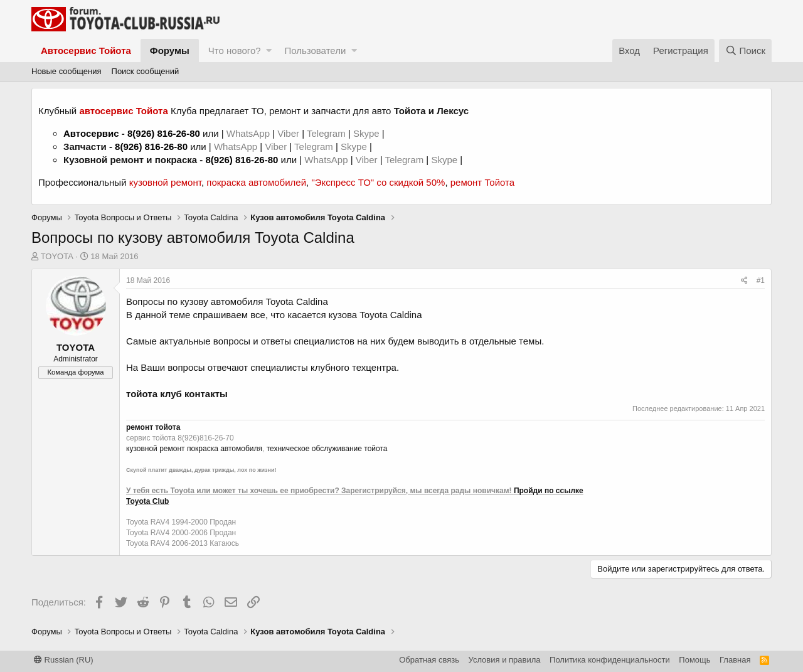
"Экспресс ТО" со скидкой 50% (378, 182)
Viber (288, 133)
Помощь (694, 660)
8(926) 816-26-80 (164, 133)
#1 (761, 280)
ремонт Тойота (482, 182)
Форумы (170, 51)
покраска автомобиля (225, 449)
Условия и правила (505, 660)
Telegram (327, 133)
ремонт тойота (153, 427)
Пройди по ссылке (549, 491)
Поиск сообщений (146, 71)
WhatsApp (249, 133)
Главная (735, 660)
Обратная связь (429, 660)
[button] (269, 51)
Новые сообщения (66, 71)
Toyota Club (147, 501)
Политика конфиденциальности (610, 660)
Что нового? (235, 51)
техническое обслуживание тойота (327, 449)
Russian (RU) (64, 660)
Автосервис (91, 133)
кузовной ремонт (165, 182)
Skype (368, 133)
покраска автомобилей (256, 182)
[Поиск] (745, 51)
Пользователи (315, 51)
